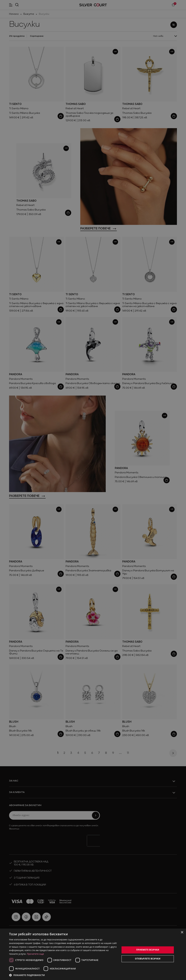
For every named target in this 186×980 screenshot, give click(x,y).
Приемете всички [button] (148, 950)
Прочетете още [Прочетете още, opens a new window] (35, 954)
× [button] (182, 932)
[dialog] (93, 954)
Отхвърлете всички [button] (148, 959)
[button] (63, 975)
